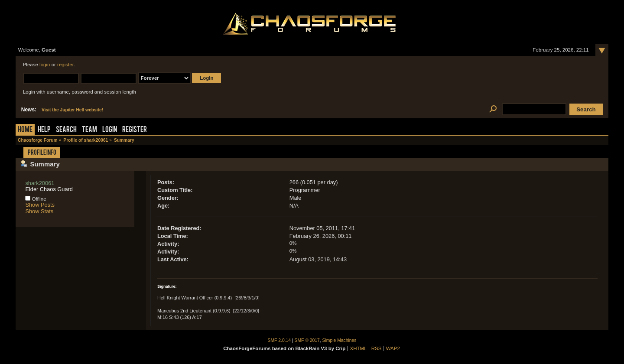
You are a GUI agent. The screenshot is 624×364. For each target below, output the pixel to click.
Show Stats (39, 211)
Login (110, 130)
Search (66, 130)
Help (44, 130)
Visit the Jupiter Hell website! (72, 110)
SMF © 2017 (307, 340)
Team (89, 130)
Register (135, 130)
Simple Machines (340, 340)
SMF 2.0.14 (279, 340)
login (45, 65)
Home (25, 130)
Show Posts (40, 205)
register (65, 65)
